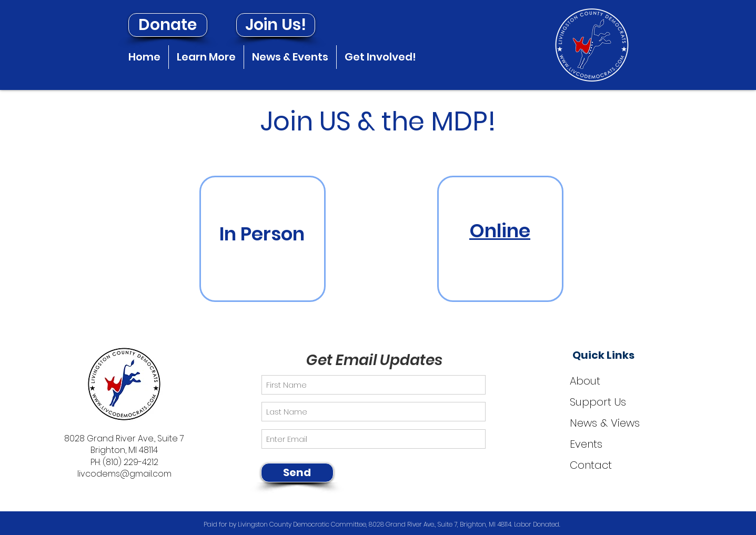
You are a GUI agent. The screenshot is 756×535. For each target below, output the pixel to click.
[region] (263, 239)
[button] (206, 57)
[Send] (297, 473)
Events (586, 444)
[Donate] (168, 25)
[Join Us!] (276, 25)
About (585, 381)
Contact (591, 465)
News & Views (605, 423)
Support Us (598, 402)
